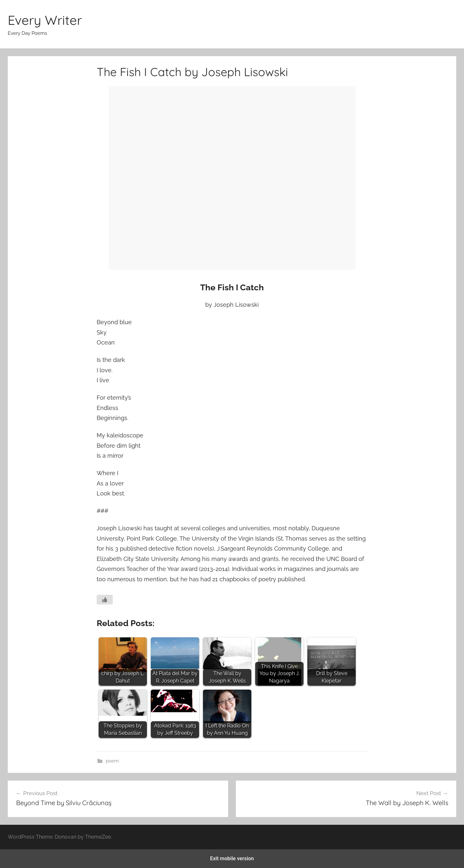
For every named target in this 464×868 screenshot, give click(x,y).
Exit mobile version (232, 858)
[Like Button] (105, 600)
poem (112, 761)
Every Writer (45, 20)
